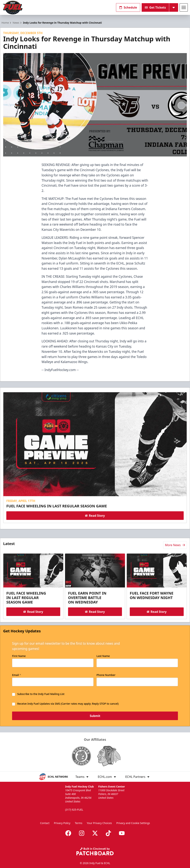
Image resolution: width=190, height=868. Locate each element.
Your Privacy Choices (99, 823)
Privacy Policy (62, 823)
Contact (45, 823)
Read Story (95, 515)
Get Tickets (155, 7)
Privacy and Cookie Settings (133, 823)
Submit (95, 716)
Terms (78, 823)
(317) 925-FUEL (74, 810)
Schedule (128, 7)
